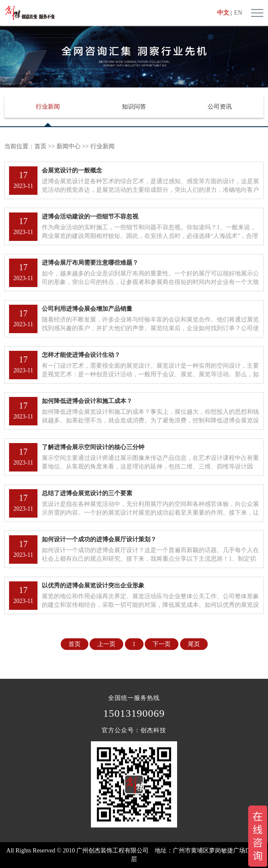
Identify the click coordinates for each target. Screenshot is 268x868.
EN (238, 13)
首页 (41, 146)
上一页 (106, 644)
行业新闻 (48, 107)
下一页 (162, 644)
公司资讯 (220, 107)
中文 (223, 13)
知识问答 (134, 107)
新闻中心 (69, 146)
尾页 (194, 644)
